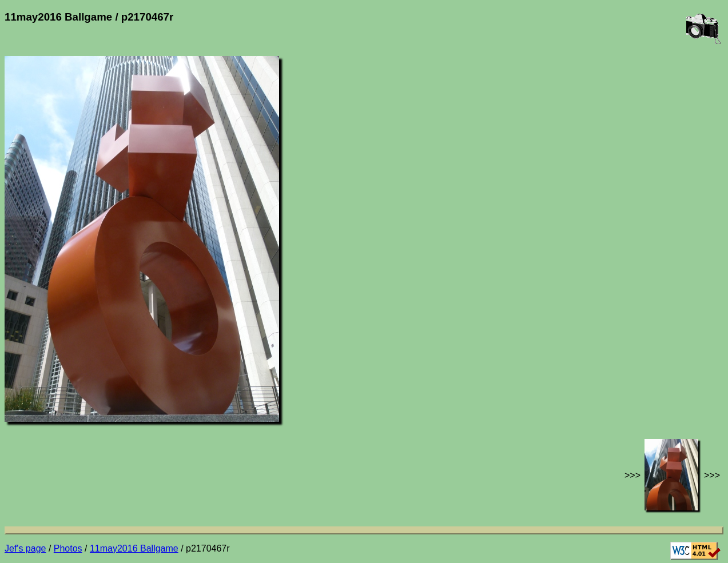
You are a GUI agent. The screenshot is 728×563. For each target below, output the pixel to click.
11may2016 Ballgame (134, 548)
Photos (68, 548)
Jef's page (25, 548)
